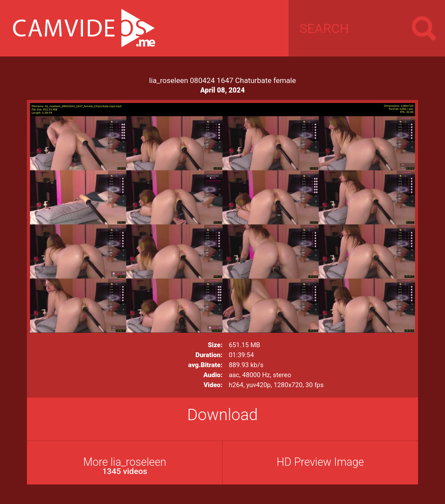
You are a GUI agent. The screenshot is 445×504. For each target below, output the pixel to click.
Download (223, 415)
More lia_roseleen (125, 466)
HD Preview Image (320, 462)
